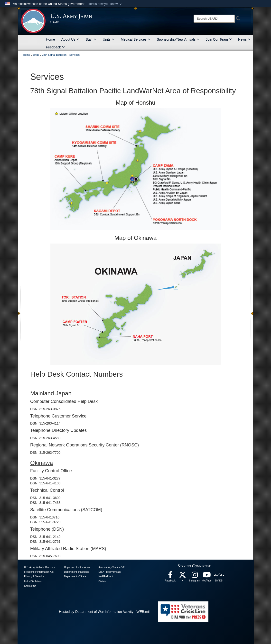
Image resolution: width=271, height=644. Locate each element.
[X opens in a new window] (182, 576)
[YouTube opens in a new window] (207, 576)
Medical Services (136, 39)
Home (51, 39)
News (244, 39)
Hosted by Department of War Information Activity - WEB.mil (104, 612)
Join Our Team (219, 39)
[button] (105, 4)
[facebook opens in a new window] (170, 576)
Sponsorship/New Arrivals (178, 39)
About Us (70, 39)
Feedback (55, 47)
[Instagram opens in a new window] (195, 576)
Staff (91, 39)
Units (109, 39)
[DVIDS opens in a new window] (219, 575)
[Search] (214, 19)
